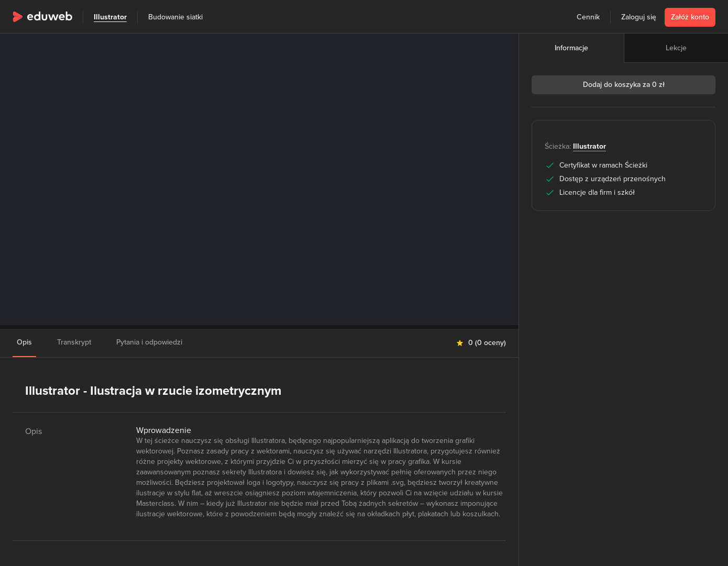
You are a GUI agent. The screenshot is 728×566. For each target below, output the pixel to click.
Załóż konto (690, 17)
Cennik (588, 17)
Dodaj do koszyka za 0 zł (624, 85)
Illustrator (110, 17)
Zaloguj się (639, 17)
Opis (24, 342)
